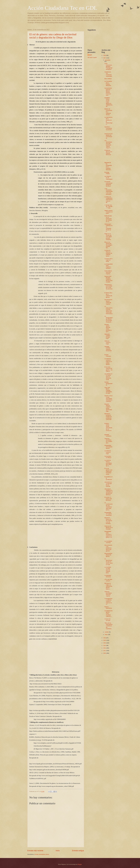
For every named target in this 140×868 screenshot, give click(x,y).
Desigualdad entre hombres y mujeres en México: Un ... (108, 535)
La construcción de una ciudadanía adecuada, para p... (109, 506)
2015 (105, 640)
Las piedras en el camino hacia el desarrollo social (108, 377)
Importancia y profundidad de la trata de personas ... (108, 287)
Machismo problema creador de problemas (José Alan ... (108, 417)
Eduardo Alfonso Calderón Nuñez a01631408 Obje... (108, 408)
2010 (105, 653)
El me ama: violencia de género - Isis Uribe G (108, 369)
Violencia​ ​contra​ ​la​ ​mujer (108, 342)
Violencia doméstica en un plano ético (108, 441)
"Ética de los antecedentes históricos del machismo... (108, 626)
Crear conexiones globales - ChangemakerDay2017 (108, 66)
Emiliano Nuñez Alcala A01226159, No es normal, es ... (108, 428)
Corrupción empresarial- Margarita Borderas (109, 184)
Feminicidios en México (108, 457)
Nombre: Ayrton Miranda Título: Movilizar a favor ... (108, 328)
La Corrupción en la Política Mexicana (108, 83)
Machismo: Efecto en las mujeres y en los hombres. (108, 521)
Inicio (58, 851)
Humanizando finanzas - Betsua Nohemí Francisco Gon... (108, 92)
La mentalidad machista (108, 542)
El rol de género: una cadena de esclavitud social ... (108, 471)
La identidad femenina (108, 576)
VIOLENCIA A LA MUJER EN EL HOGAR (108, 484)
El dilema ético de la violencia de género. (108, 295)
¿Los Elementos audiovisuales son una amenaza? (109, 191)
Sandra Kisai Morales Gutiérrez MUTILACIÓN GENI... (108, 279)
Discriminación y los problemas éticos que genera (108, 548)
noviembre (108, 60)
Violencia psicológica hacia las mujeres (108, 594)
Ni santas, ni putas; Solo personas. (108, 499)
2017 (105, 58)
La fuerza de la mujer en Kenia (108, 260)
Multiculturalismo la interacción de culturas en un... (108, 219)
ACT (91, 55)
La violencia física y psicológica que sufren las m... (108, 463)
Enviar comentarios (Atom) (42, 854)
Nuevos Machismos (108, 607)
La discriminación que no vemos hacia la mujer (109, 562)
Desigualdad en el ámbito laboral (108, 447)
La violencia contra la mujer (108, 452)
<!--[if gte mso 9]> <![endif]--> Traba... (109, 206)
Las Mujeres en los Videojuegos (108, 178)
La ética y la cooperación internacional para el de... (108, 200)
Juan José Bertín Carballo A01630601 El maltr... (108, 390)
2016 (105, 638)
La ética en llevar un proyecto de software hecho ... (108, 253)
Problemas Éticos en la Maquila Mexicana (108, 152)
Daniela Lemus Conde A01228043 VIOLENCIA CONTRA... (108, 399)
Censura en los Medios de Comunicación (109, 136)
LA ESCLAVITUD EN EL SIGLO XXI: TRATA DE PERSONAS (109, 310)
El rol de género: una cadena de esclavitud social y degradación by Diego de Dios (53, 36)
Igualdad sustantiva (108, 435)
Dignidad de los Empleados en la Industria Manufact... (108, 166)
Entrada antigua (78, 851)
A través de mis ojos (107, 620)
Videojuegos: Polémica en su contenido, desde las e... (108, 228)
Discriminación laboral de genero (108, 555)
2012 (105, 648)
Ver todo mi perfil (92, 57)
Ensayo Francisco (108, 355)
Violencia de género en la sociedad (109, 528)
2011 (105, 651)
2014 (105, 643)
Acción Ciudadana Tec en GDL (62, 8)
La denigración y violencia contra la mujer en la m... (108, 601)
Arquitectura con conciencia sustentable (108, 74)
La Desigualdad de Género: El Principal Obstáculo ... (109, 319)
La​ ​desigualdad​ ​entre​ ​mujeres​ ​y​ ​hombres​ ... (109, 266)
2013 (105, 645)
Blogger (80, 864)
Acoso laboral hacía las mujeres (108, 272)
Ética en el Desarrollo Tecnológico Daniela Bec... (108, 245)
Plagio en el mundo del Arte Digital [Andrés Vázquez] (108, 237)
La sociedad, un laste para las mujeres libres (108, 570)
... (108, 159)
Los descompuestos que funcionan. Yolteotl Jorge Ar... (108, 144)
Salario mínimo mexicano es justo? (109, 212)
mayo (106, 634)
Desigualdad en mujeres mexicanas (108, 514)
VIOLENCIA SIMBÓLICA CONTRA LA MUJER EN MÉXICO (109, 492)
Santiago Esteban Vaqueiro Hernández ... (108, 349)
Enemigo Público (107, 173)
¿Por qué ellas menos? (108, 580)
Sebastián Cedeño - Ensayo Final (108, 336)
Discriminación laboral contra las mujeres (108, 302)
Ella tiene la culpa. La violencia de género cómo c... (108, 586)
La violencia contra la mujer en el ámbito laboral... (108, 362)
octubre (107, 632)
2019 (105, 55)
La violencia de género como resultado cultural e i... (108, 614)
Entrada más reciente (35, 851)
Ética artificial (108, 79)
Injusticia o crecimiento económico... (108, 129)
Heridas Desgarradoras (109, 383)
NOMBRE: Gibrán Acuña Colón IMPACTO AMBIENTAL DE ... (109, 102)
